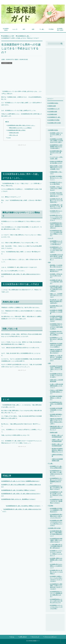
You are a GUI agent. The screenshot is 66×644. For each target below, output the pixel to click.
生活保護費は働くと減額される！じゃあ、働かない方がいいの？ (56, 207)
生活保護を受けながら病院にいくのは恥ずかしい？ (56, 566)
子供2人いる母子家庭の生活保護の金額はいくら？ (56, 392)
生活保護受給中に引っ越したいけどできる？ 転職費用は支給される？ (20, 481)
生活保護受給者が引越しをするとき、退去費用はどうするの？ (18, 499)
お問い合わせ (23, 637)
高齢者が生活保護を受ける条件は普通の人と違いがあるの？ (56, 351)
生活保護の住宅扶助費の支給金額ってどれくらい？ (56, 410)
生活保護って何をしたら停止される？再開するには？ (56, 188)
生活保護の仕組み (6, 29)
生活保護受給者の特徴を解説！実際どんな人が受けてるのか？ (56, 540)
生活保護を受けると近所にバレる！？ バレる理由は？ (56, 572)
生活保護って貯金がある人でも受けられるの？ (56, 276)
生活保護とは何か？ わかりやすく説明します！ (56, 135)
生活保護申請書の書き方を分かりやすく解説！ (56, 153)
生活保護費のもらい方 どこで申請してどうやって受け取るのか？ (56, 243)
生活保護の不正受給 (54, 120)
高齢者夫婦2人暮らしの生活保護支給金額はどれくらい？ (56, 428)
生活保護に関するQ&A (60, 29)
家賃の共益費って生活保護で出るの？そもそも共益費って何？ (56, 168)
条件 (24, 29)
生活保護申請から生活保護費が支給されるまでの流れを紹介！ (56, 147)
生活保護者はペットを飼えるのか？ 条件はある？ (56, 339)
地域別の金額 (52, 106)
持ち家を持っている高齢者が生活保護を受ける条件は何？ (56, 301)
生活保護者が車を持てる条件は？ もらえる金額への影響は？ (56, 333)
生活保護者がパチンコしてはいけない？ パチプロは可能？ (56, 607)
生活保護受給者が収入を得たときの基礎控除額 (56, 404)
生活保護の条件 (53, 114)
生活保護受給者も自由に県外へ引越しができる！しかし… (21, 125)
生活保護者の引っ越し (7, 63)
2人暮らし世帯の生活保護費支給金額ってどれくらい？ (56, 386)
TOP (8, 36)
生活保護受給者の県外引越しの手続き (16, 130)
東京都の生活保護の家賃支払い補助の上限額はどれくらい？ (57, 450)
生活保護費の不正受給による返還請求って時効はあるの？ (56, 510)
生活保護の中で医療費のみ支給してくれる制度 (56, 312)
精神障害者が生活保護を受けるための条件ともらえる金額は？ (56, 345)
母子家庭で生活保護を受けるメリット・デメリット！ (56, 178)
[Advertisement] (22, 76)
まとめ (9, 138)
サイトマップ (35, 637)
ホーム (12, 637)
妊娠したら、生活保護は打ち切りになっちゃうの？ (56, 295)
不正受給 (51, 29)
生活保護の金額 (53, 112)
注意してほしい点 (14, 135)
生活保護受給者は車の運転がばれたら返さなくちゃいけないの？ (56, 516)
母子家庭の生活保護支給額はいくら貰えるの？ (56, 398)
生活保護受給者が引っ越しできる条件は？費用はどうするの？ (18, 490)
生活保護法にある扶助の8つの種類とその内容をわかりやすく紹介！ (56, 141)
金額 (33, 29)
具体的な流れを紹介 (14, 133)
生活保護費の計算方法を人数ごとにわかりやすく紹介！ (56, 375)
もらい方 (15, 29)
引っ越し (42, 29)
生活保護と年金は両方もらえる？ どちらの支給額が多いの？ (56, 194)
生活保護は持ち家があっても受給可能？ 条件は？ (56, 282)
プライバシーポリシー (50, 637)
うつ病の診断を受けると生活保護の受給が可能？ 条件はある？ (56, 546)
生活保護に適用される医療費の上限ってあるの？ (56, 560)
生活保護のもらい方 (54, 109)
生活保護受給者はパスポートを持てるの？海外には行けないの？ (56, 601)
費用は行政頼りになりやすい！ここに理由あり (20, 128)
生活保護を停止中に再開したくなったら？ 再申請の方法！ (56, 200)
